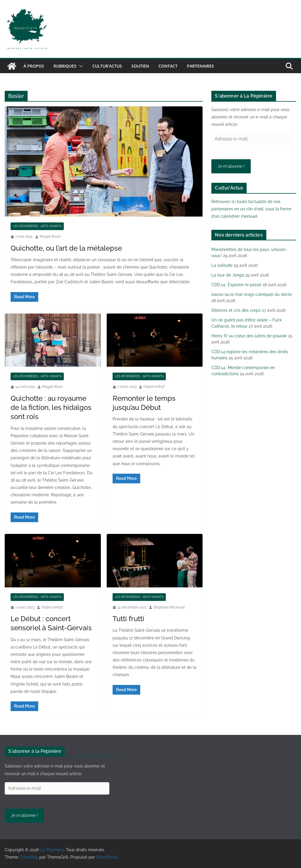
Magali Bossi (50, 237)
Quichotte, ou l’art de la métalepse (66, 248)
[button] (80, 66)
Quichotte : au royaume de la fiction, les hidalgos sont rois (51, 407)
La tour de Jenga (228, 275)
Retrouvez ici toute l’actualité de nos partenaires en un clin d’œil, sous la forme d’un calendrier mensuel (251, 209)
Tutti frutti (128, 619)
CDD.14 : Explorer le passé (236, 285)
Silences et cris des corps (236, 310)
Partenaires (200, 66)
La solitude (222, 265)
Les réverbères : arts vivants (37, 226)
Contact (168, 66)
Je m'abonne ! (231, 166)
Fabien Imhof (154, 387)
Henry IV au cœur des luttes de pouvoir (249, 336)
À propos (34, 66)
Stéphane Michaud (169, 607)
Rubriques (65, 66)
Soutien (140, 66)
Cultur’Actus (107, 66)
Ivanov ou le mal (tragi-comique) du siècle (252, 294)
